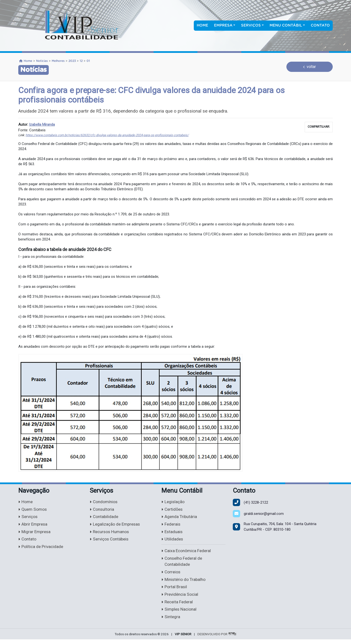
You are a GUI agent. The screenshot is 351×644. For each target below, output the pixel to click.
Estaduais (172, 533)
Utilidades (172, 541)
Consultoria (102, 510)
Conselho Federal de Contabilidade (183, 564)
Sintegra (171, 621)
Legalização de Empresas (116, 525)
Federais (171, 525)
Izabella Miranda (42, 125)
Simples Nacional (180, 614)
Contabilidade (104, 518)
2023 (72, 61)
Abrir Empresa (34, 525)
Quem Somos (33, 510)
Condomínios (104, 502)
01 (88, 61)
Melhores (58, 61)
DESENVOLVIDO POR (212, 638)
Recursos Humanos (111, 533)
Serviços (28, 518)
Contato (320, 25)
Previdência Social (181, 598)
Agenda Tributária (180, 518)
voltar (310, 67)
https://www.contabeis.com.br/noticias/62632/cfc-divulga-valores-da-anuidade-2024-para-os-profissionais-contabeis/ (107, 135)
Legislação (173, 502)
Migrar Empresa (35, 533)
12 (81, 61)
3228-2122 (256, 502)
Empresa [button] (223, 25)
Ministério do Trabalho (184, 582)
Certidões (172, 510)
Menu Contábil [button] (286, 25)
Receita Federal (178, 606)
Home (202, 25)
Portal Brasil (174, 590)
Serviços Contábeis (110, 541)
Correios (171, 575)
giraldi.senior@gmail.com (264, 514)
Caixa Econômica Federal (187, 553)
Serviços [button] (251, 25)
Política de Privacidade (42, 549)
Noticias (42, 61)
